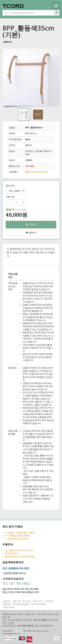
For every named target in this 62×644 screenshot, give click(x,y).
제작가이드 (38, 601)
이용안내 (6, 601)
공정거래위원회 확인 (44, 626)
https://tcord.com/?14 (36, 172)
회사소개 (27, 601)
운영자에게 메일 (38, 604)
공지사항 (17, 601)
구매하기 (31, 225)
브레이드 (7, 42)
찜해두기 (31, 233)
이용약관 (6, 604)
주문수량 (10, 197)
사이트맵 (49, 601)
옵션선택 (10, 186)
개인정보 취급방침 (21, 604)
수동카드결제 (8, 607)
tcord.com (18, 631)
